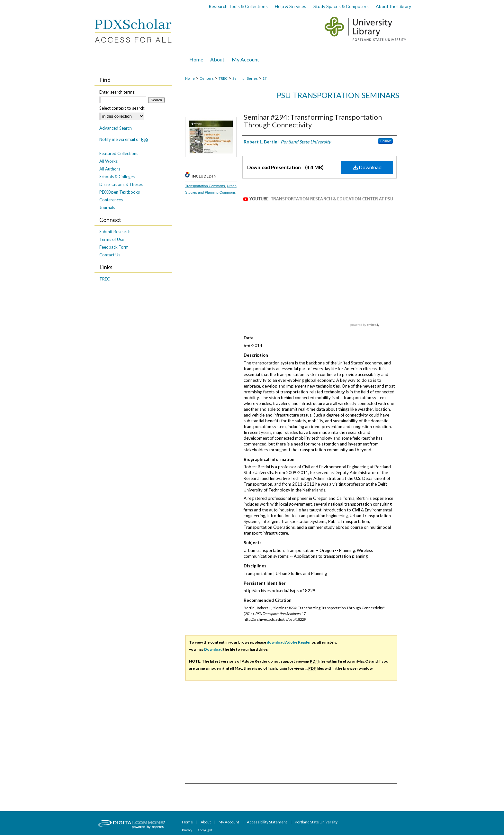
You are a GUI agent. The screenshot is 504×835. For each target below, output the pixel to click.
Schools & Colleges (117, 177)
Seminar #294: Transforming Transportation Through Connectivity (313, 121)
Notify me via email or (124, 139)
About (206, 822)
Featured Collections (119, 153)
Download (367, 167)
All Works (108, 161)
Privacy (187, 830)
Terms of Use (112, 239)
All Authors (110, 169)
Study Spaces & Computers (341, 6)
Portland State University (316, 822)
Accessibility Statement (267, 822)
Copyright (205, 830)
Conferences (111, 200)
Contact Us (110, 255)
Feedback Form (114, 247)
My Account (229, 822)
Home (190, 78)
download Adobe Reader (289, 642)
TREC (223, 78)
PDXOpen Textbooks (120, 192)
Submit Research (115, 232)
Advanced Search (116, 128)
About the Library (393, 6)
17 (265, 78)
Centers (207, 78)
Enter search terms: (117, 92)
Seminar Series (245, 78)
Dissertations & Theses (121, 184)
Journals (107, 207)
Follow (385, 141)
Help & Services (291, 6)
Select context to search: (122, 108)
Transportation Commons (205, 186)
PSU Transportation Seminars (338, 95)
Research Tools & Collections (238, 6)
